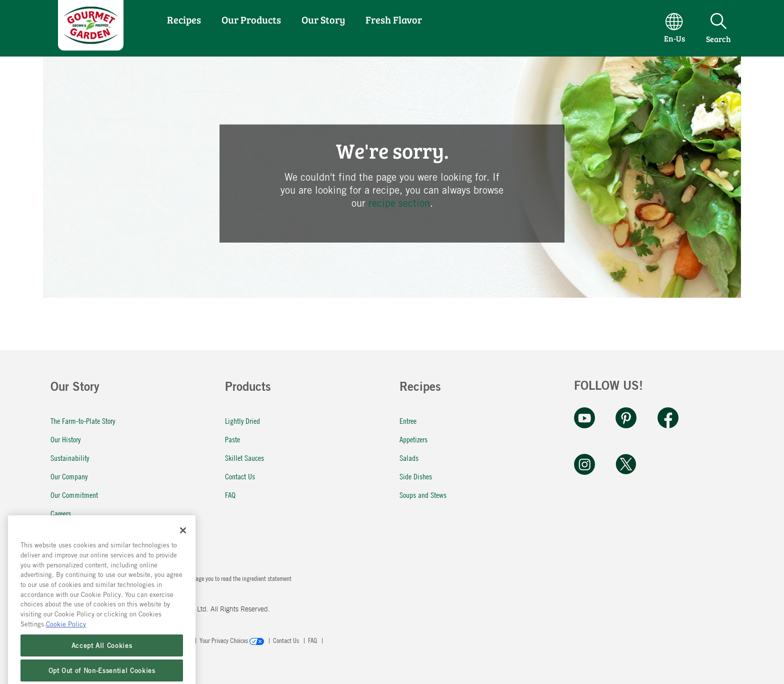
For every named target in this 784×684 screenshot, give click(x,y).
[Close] (183, 557)
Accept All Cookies (102, 672)
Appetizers (413, 439)
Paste (232, 439)
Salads (409, 458)
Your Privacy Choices (232, 640)
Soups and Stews (423, 495)
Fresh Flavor (394, 20)
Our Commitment (74, 495)
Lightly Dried (242, 421)
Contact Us (240, 476)
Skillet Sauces (244, 458)
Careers (61, 513)
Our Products (251, 20)
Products (248, 388)
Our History (65, 439)
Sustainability (70, 458)
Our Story (323, 20)
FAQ (230, 495)
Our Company (69, 476)
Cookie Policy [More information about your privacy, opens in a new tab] (66, 651)
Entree (408, 421)
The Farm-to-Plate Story (83, 421)
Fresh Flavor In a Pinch (82, 532)
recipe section (399, 203)
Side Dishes (416, 476)
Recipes (184, 20)
